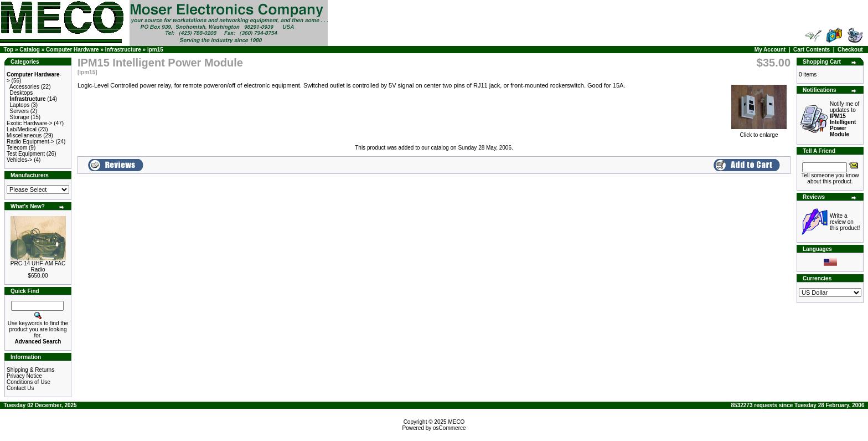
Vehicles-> (19, 160)
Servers (19, 111)
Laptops (20, 105)
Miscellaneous (24, 135)
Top (9, 50)
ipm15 (155, 50)
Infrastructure (123, 50)
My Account (770, 50)
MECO (456, 422)
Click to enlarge (759, 132)
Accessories (24, 87)
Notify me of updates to (844, 119)
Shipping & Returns (30, 370)
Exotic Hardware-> (30, 123)
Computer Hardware (73, 50)
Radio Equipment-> (30, 142)
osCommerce (449, 428)
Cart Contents (812, 50)
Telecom (17, 148)
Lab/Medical (22, 129)
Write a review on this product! (845, 222)
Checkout (850, 50)
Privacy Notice (24, 376)
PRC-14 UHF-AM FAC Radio (38, 266)
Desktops (22, 93)
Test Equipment (26, 154)
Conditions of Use (29, 382)
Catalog (30, 50)
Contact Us (20, 388)
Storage (20, 117)
